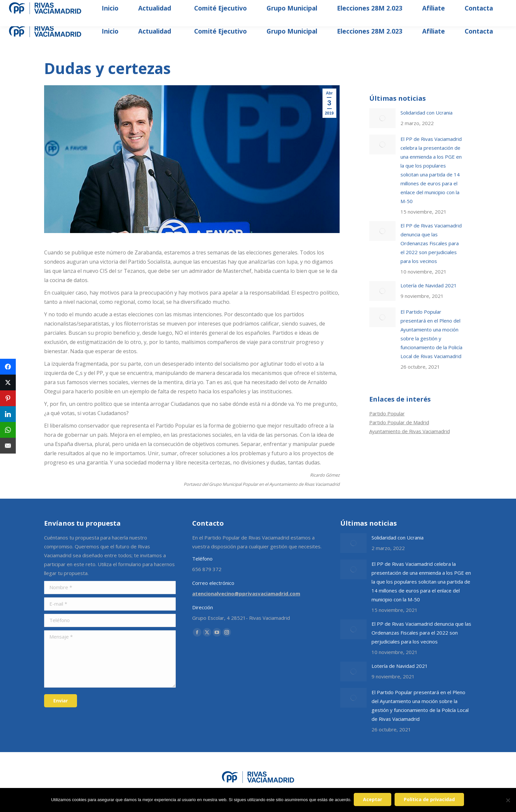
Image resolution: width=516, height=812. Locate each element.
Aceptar (374, 800)
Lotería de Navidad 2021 (429, 285)
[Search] (440, 7)
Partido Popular (387, 413)
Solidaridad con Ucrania (426, 113)
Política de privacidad (430, 800)
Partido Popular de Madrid (399, 422)
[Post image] (382, 118)
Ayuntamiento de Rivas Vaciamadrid (410, 431)
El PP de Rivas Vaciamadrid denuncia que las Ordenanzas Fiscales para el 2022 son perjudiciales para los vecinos (431, 243)
